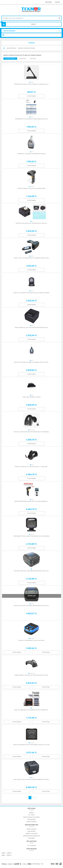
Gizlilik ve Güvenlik (31, 834)
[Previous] (27, 798)
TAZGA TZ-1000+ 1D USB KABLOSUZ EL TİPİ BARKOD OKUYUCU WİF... (31, 258)
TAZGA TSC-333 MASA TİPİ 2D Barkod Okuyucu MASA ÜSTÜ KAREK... (32, 293)
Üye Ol (58, 2)
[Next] (36, 798)
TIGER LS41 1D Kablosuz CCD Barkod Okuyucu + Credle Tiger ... (31, 467)
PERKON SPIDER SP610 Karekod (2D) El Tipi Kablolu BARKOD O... (31, 501)
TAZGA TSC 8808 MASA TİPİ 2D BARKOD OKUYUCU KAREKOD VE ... (31, 710)
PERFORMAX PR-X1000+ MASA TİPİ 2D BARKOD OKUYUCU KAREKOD (32, 536)
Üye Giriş (49, 2)
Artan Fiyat (33, 59)
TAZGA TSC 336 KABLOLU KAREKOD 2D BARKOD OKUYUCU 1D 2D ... (31, 362)
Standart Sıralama (10, 59)
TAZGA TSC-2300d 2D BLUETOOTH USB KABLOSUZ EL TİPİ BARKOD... (31, 432)
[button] (31, 43)
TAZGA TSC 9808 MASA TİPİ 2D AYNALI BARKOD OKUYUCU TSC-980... (31, 745)
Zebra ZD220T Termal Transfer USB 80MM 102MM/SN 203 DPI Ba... (31, 779)
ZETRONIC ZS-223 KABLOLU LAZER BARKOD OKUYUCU (31, 154)
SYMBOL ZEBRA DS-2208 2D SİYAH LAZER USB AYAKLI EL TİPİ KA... (31, 675)
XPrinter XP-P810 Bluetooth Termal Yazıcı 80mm (31, 640)
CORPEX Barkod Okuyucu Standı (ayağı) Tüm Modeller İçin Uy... (31, 84)
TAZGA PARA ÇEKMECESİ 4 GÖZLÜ (31, 397)
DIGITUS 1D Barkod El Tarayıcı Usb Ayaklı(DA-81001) (31, 188)
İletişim (31, 813)
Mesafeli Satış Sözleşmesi (32, 836)
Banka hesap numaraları (31, 817)
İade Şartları (31, 831)
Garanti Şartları (32, 822)
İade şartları (31, 819)
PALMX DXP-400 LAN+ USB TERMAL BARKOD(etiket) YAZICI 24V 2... (31, 606)
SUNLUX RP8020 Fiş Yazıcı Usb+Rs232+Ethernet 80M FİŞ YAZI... (31, 327)
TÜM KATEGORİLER (9, 31)
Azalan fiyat (23, 59)
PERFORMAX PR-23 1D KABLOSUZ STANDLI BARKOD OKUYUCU (31, 119)
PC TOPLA (31, 815)
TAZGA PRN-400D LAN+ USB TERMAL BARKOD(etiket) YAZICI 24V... (32, 571)
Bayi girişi (31, 838)
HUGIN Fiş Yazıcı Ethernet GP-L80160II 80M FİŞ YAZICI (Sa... (32, 223)
